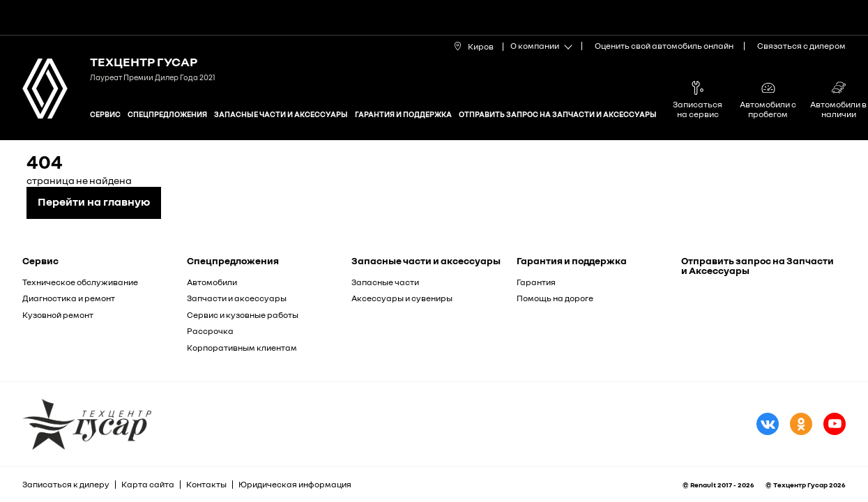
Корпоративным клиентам (242, 348)
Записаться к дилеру (66, 484)
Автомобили (212, 282)
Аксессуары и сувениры (402, 298)
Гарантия (536, 282)
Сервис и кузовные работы (243, 315)
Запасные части (385, 282)
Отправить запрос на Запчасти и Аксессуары (558, 114)
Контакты (206, 484)
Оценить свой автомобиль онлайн (664, 46)
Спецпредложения (167, 114)
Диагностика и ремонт (69, 298)
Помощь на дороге (555, 298)
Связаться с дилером (801, 46)
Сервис (105, 114)
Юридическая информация (295, 484)
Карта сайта (148, 484)
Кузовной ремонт (58, 315)
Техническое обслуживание (80, 282)
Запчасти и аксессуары (237, 298)
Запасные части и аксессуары (281, 114)
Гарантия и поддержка (403, 114)
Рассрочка (210, 331)
